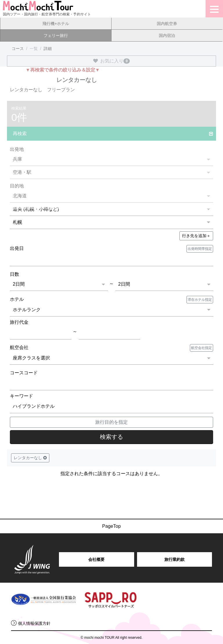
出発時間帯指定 (200, 249)
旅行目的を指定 (111, 422)
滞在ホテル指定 (200, 300)
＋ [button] (196, 236)
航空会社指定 (202, 348)
